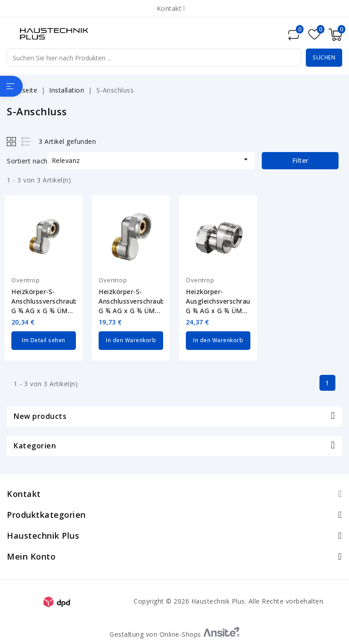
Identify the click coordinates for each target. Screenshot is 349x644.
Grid (12, 141)
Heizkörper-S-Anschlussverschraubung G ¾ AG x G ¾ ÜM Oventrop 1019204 (44, 301)
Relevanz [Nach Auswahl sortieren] (151, 160)
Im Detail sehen (44, 340)
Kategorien (35, 445)
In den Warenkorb (131, 340)
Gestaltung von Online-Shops (174, 634)
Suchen (324, 57)
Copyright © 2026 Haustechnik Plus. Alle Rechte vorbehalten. (229, 601)
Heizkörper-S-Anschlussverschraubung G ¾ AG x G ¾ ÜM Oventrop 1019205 (131, 301)
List (26, 141)
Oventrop (25, 280)
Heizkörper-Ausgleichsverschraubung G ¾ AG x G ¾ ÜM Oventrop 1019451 (218, 301)
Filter (300, 160)
